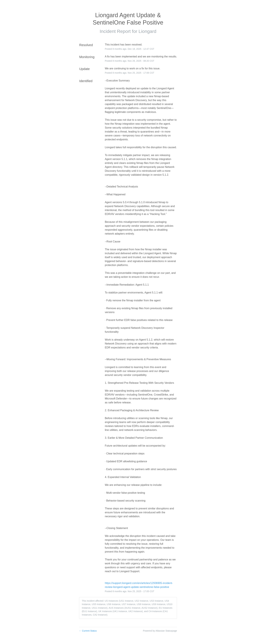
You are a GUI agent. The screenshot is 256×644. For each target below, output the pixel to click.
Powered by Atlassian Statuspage (160, 631)
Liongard (148, 31)
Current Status (88, 631)
